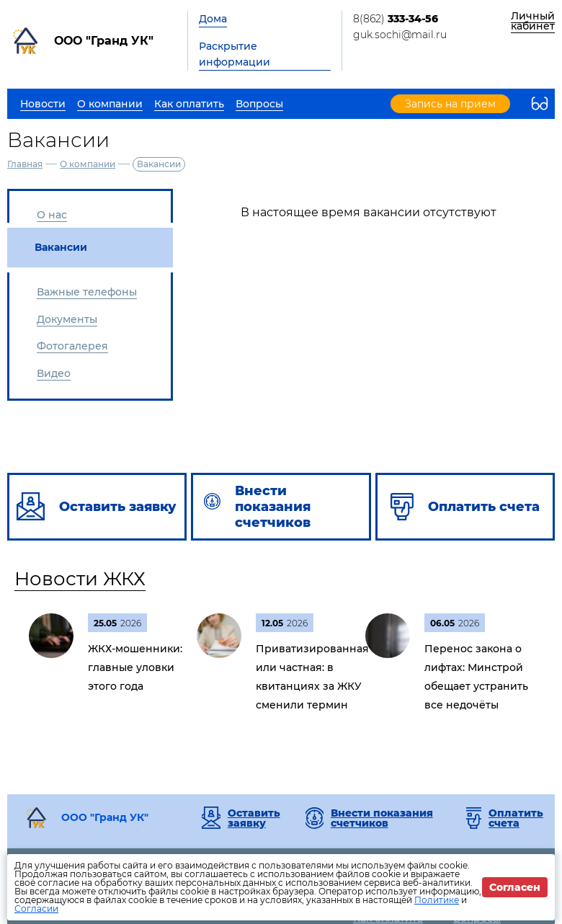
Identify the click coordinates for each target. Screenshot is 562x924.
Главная (25, 164)
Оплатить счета (516, 818)
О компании (88, 164)
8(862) (396, 19)
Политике (437, 900)
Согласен (515, 887)
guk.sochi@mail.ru (400, 35)
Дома (213, 19)
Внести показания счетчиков (382, 818)
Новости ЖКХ (80, 579)
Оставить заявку (254, 818)
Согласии (36, 909)
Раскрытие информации (235, 54)
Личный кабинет (533, 21)
